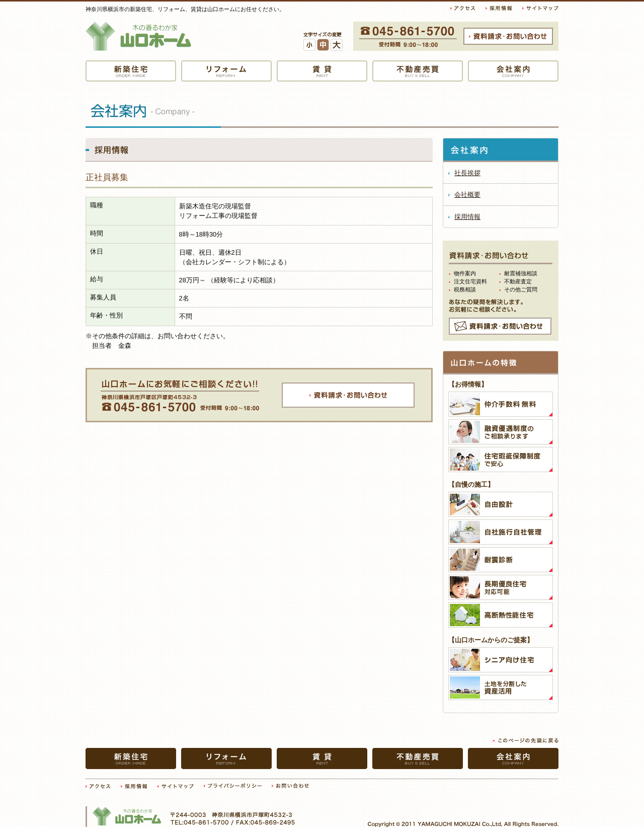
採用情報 (467, 217)
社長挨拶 (467, 173)
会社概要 (467, 195)
